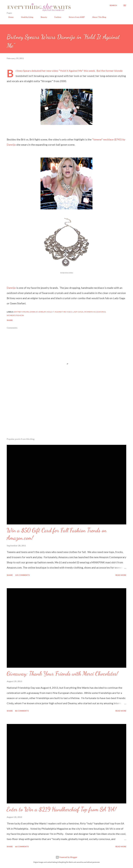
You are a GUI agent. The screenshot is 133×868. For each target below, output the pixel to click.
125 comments (22, 575)
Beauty (42, 17)
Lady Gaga (78, 312)
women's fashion (15, 315)
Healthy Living (26, 17)
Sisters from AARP (75, 17)
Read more (121, 575)
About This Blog (98, 17)
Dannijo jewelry (38, 312)
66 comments (22, 847)
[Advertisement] (66, 415)
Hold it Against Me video (60, 312)
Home (9, 17)
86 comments (22, 711)
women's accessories (95, 312)
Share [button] (10, 320)
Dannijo (11, 288)
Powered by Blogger (66, 857)
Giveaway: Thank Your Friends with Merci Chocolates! (62, 674)
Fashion (56, 17)
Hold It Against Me (71, 71)
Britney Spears (21, 312)
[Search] (113, 5)
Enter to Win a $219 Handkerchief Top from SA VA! (61, 809)
